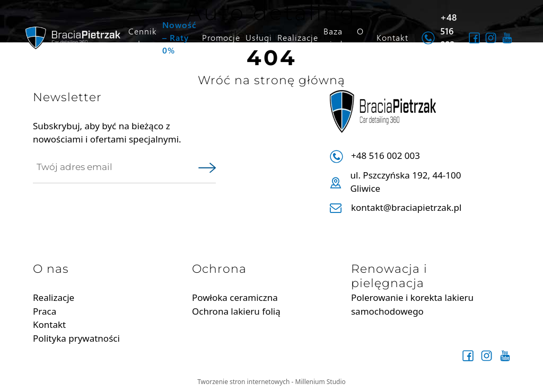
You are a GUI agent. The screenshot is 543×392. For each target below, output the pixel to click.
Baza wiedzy (338, 37)
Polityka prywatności (76, 338)
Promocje (221, 37)
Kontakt (392, 37)
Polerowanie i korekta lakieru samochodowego (412, 304)
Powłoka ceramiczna (235, 297)
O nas (364, 37)
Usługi (259, 37)
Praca (45, 311)
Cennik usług (143, 37)
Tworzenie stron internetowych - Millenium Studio (271, 382)
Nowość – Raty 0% (179, 37)
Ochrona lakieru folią (236, 311)
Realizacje (298, 37)
